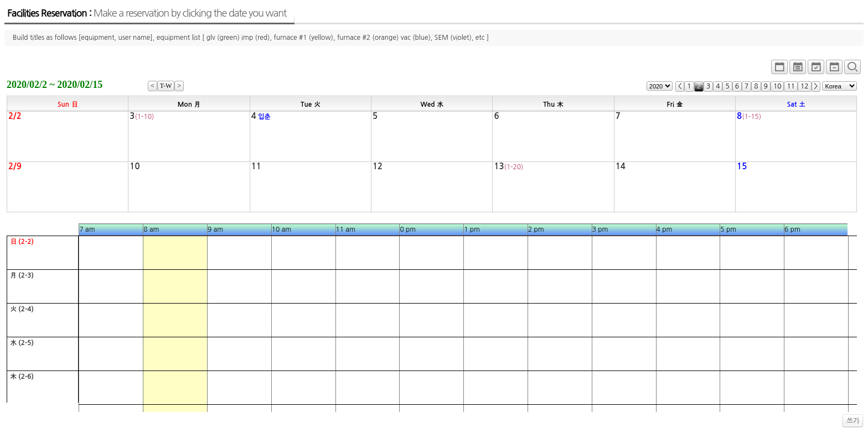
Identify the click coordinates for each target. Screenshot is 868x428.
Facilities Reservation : (147, 13)
